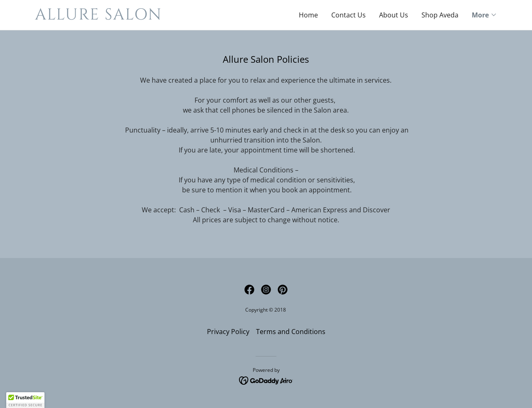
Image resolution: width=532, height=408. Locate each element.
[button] (484, 15)
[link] (150, 17)
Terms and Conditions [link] (291, 332)
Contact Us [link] (349, 15)
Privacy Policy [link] (228, 332)
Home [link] (308, 15)
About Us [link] (394, 15)
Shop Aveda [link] (440, 15)
